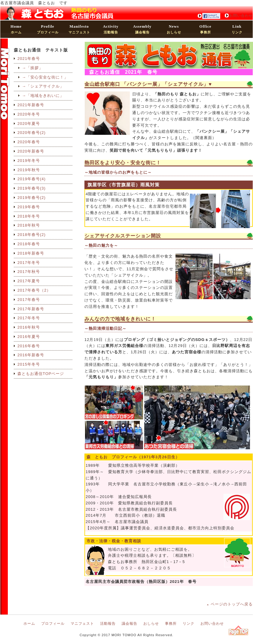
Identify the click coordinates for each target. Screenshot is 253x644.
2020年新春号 (31, 151)
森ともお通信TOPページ (41, 374)
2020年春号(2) (32, 133)
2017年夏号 (29, 281)
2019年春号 (29, 207)
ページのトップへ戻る (232, 604)
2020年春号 (29, 142)
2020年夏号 (29, 124)
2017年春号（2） (34, 290)
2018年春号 (29, 244)
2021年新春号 (31, 105)
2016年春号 (29, 346)
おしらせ (174, 29)
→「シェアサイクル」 (43, 86)
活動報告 (111, 29)
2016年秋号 (29, 327)
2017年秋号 (29, 272)
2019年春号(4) (32, 179)
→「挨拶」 (32, 68)
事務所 (206, 29)
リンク (237, 29)
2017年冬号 (29, 263)
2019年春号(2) (32, 198)
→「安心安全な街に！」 (45, 77)
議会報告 (142, 29)
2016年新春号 (31, 355)
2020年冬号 (29, 114)
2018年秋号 (29, 225)
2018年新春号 (31, 253)
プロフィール (48, 29)
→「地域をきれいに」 (43, 96)
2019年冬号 (29, 161)
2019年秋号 (29, 170)
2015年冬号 (29, 364)
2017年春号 (29, 300)
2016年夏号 (29, 337)
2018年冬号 (29, 216)
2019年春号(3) (32, 188)
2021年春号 (29, 59)
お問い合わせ (241, 16)
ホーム (16, 29)
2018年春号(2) (32, 235)
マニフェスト (79, 29)
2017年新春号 (31, 309)
